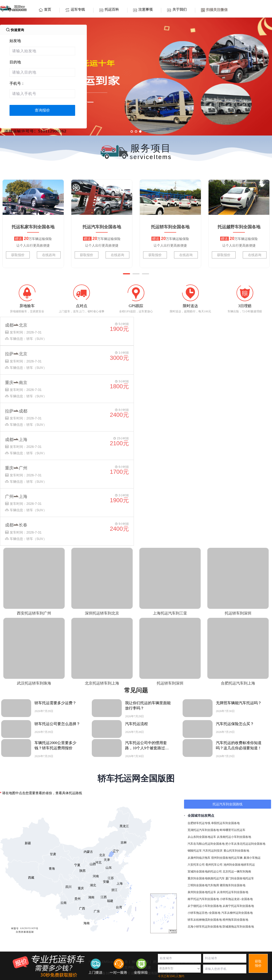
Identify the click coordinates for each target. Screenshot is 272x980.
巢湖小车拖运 (252, 858)
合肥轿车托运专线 (199, 823)
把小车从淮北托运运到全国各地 (245, 844)
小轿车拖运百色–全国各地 (204, 913)
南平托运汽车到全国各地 (203, 899)
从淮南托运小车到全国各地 (234, 837)
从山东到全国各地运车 (202, 837)
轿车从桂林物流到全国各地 (205, 920)
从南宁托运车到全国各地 (238, 906)
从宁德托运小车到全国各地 (205, 906)
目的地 (15, 62)
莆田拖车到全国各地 (233, 885)
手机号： (17, 83)
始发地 (15, 41)
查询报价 (42, 110)
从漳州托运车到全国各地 (233, 892)
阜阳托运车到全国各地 (225, 823)
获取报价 (18, 255)
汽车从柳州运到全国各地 (237, 913)
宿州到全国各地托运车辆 (227, 858)
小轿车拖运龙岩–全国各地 (236, 899)
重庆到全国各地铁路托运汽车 (206, 878)
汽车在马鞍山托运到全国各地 (206, 844)
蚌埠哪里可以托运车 (233, 830)
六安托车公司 (196, 865)
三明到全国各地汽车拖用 (203, 885)
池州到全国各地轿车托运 (239, 865)
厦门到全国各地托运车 (240, 878)
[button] (126, 274)
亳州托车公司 (214, 865)
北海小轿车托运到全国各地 (205, 927)
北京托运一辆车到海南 (237, 872)
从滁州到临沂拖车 (199, 858)
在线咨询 (49, 255)
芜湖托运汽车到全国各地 (203, 830)
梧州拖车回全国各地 (235, 920)
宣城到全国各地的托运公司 (205, 872)
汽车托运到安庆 (213, 851)
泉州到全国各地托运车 (202, 892)
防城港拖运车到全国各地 (238, 927)
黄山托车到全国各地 (236, 851)
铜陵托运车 (195, 851)
